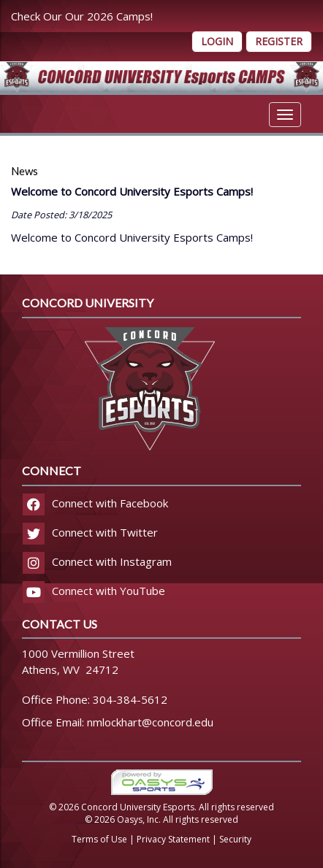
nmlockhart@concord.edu (150, 722)
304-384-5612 (130, 699)
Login (217, 41)
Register (279, 41)
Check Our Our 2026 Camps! (82, 16)
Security (235, 839)
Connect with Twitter (90, 532)
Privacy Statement (173, 839)
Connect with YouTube (94, 591)
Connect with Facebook (95, 503)
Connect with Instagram (97, 561)
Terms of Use (99, 839)
